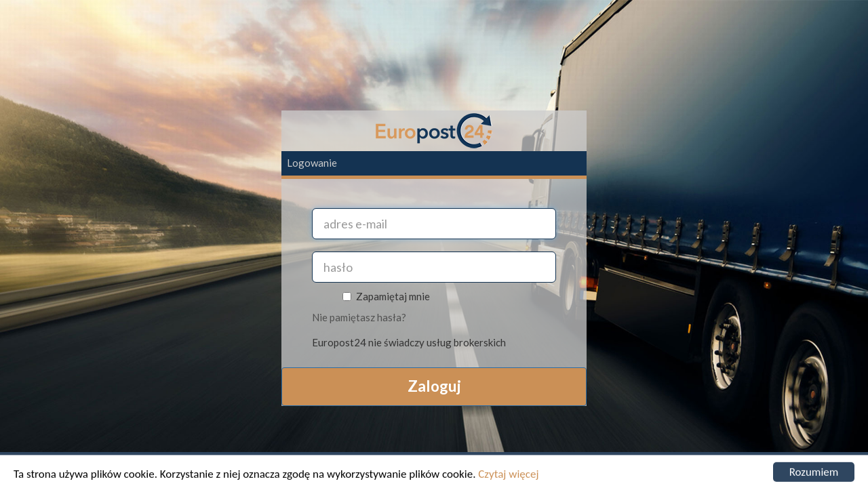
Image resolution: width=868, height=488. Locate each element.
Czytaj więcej (508, 475)
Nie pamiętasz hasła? (359, 317)
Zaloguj (434, 386)
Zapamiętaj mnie (388, 296)
